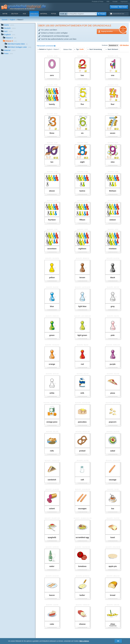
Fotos (54, 14)
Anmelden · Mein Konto (119, 7)
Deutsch (15, 14)
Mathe (5, 14)
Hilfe (108, 2)
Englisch (34, 14)
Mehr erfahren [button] (84, 641)
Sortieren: (105, 45)
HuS (24, 14)
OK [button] (118, 641)
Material (44, 14)
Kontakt (115, 2)
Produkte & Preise (98, 2)
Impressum (124, 2)
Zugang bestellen (114, 31)
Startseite (5, 20)
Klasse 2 (10, 38)
